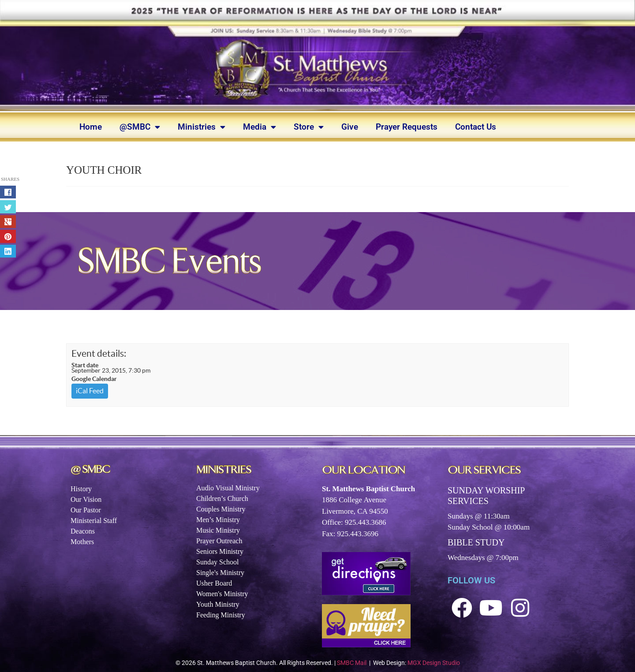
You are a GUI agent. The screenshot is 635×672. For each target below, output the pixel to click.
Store (309, 127)
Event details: (99, 353)
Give (350, 127)
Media (260, 127)
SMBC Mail (352, 663)
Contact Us (476, 127)
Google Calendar (94, 379)
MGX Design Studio (434, 663)
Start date (85, 365)
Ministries (202, 127)
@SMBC (140, 127)
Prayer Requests (407, 127)
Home (91, 127)
